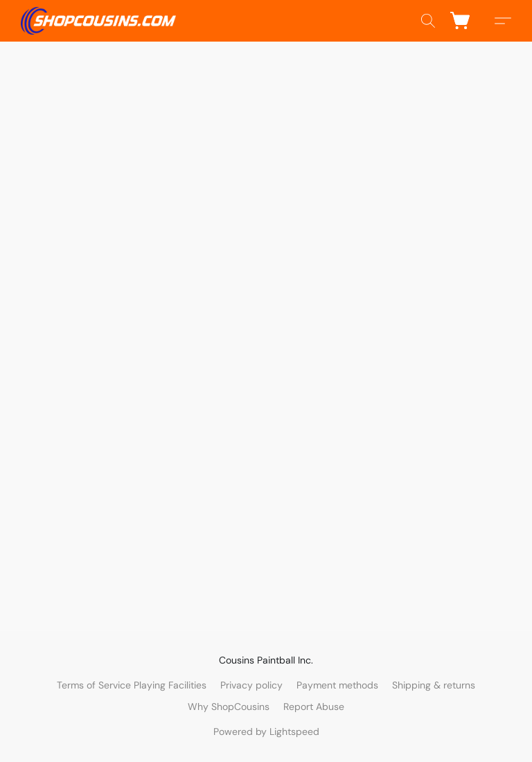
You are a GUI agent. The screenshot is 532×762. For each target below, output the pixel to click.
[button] (98, 21)
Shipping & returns (434, 685)
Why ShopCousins (229, 707)
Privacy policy (251, 685)
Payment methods (337, 685)
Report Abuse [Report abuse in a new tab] (314, 707)
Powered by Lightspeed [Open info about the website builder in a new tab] (266, 731)
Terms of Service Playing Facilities (132, 685)
